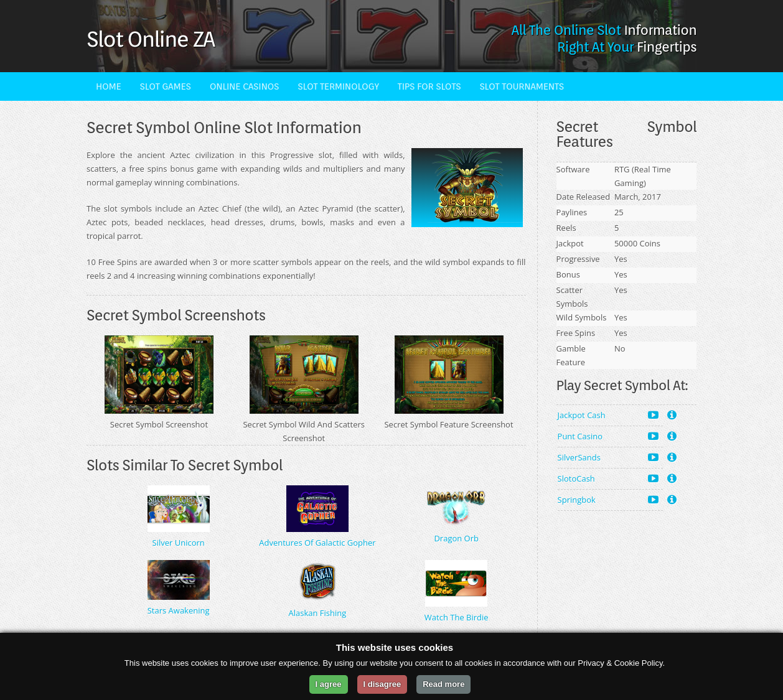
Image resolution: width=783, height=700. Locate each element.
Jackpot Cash (608, 415)
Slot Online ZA (150, 39)
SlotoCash (608, 478)
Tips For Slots (429, 86)
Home (109, 86)
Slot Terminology (338, 86)
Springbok (608, 499)
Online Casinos (245, 86)
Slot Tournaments (521, 86)
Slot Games (166, 86)
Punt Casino (608, 436)
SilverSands (608, 457)
